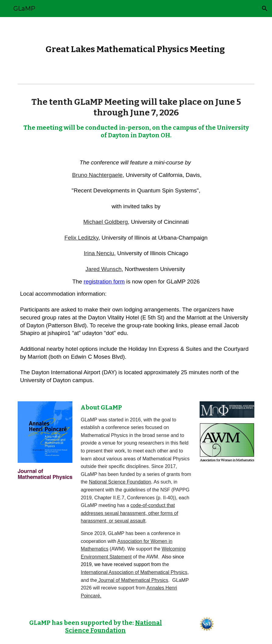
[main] (136, 49)
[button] (265, 9)
